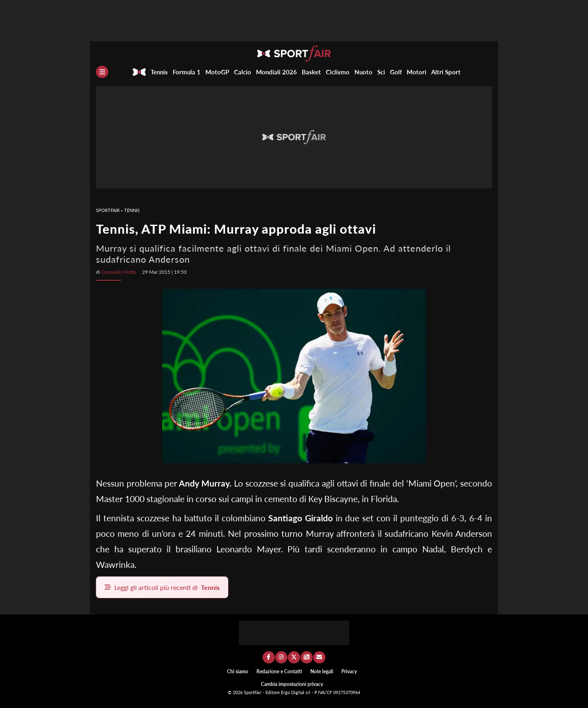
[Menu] (102, 72)
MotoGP (217, 72)
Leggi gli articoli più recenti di (162, 587)
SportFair (108, 210)
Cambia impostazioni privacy (292, 684)
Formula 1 (187, 72)
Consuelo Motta (119, 272)
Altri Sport (446, 72)
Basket (311, 72)
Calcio (243, 72)
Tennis (159, 72)
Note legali (322, 671)
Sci (381, 72)
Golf (396, 72)
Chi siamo (238, 671)
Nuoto (363, 72)
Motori (416, 72)
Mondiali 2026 (276, 72)
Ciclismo (338, 72)
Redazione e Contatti (279, 671)
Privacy (349, 671)
